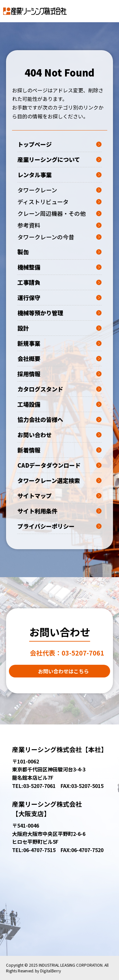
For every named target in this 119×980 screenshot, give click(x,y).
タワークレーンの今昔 (60, 237)
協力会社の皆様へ (60, 419)
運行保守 (60, 297)
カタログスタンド (60, 389)
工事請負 (60, 282)
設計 (60, 328)
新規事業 (60, 343)
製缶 (60, 252)
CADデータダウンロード (60, 465)
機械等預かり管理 (60, 313)
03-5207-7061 (67, 653)
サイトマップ (60, 496)
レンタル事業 (60, 175)
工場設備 (60, 404)
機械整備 (60, 267)
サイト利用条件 (60, 511)
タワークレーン (60, 190)
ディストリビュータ (60, 202)
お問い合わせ (60, 435)
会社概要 (60, 358)
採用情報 (60, 374)
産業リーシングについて (60, 159)
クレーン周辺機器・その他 (60, 213)
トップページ (60, 144)
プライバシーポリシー (60, 526)
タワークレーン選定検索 (60, 480)
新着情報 (60, 450)
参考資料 (60, 225)
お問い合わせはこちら (63, 671)
